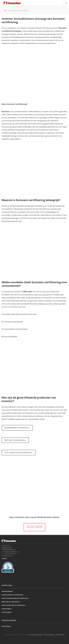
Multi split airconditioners (11, 602)
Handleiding (6, 626)
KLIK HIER (34, 527)
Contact (4, 558)
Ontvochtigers (7, 609)
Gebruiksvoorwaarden (35, 635)
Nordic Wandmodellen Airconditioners (15, 598)
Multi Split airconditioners (15, 440)
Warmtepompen (7, 591)
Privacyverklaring (49, 635)
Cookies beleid (60, 635)
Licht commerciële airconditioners (14, 605)
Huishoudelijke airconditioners (17, 428)
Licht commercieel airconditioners (18, 453)
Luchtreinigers (7, 612)
